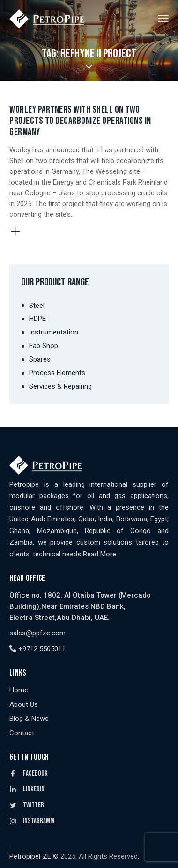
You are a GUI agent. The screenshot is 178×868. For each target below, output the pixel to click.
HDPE (37, 319)
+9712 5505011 (37, 649)
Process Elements (57, 373)
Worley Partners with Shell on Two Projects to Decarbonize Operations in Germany (80, 121)
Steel (37, 306)
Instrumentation (54, 332)
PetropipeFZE (30, 856)
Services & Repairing (60, 386)
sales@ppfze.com (37, 633)
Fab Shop (44, 346)
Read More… (102, 554)
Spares (40, 359)
